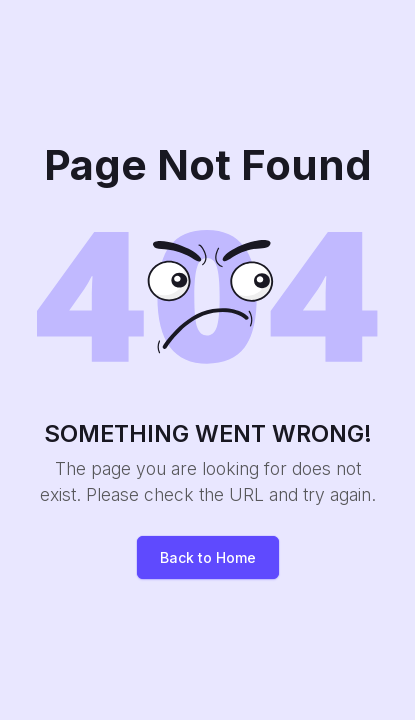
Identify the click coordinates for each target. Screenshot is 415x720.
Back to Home (208, 557)
